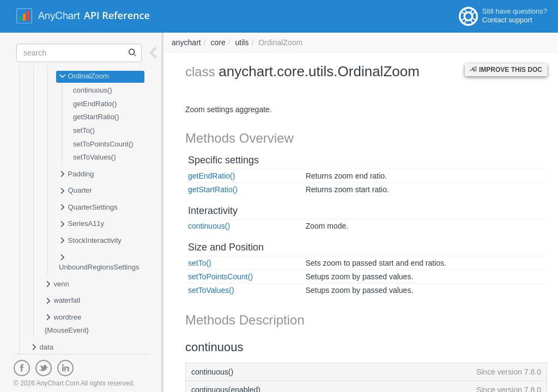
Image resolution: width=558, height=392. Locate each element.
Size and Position (226, 247)
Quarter (75, 191)
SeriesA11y (81, 224)
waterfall (62, 301)
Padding (76, 175)
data (42, 348)
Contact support (507, 20)
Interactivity (213, 211)
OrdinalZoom (84, 77)
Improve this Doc (506, 70)
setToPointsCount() (103, 144)
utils (242, 42)
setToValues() (95, 157)
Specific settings (223, 160)
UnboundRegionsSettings (99, 262)
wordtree (63, 318)
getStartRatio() (96, 117)
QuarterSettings (88, 208)
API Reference (117, 15)
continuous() (93, 90)
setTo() (84, 130)
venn (57, 285)
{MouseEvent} (67, 330)
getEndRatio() (95, 104)
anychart (186, 42)
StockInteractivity (90, 241)
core (218, 42)
